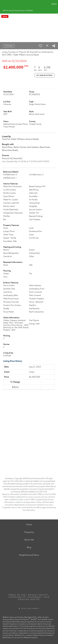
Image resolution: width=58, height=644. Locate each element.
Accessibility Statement (25, 597)
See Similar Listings (44, 75)
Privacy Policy (38, 595)
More (54, 4)
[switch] (41, 46)
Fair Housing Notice (34, 598)
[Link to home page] (2, 4)
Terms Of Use (17, 595)
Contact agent (9, 46)
